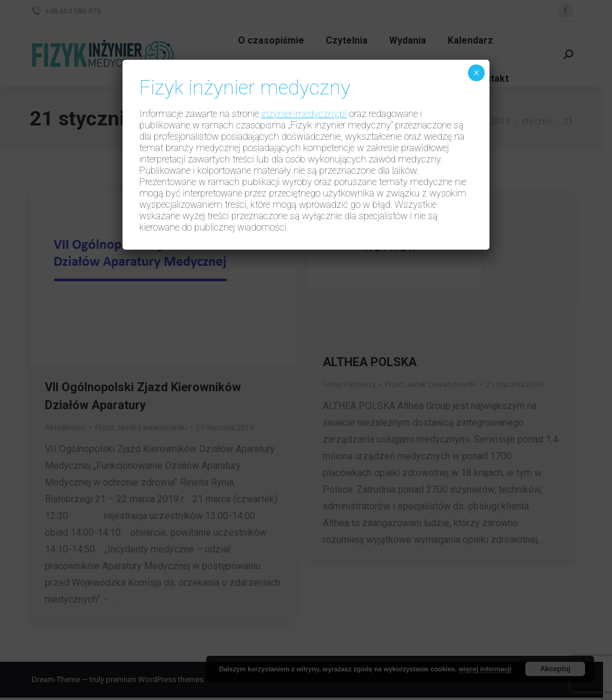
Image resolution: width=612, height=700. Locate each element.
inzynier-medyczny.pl (304, 114)
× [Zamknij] (477, 73)
